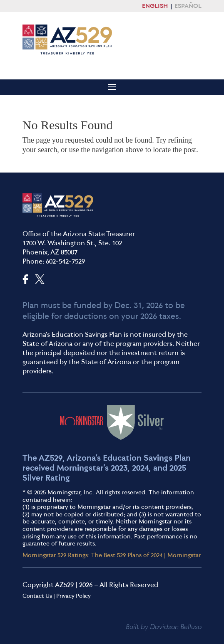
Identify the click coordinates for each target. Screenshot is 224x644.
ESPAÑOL (188, 6)
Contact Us (37, 596)
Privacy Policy (73, 596)
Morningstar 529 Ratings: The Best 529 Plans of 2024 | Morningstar (112, 555)
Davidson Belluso (176, 627)
